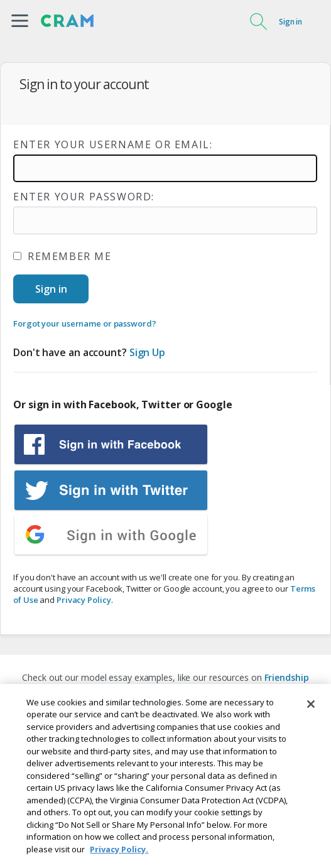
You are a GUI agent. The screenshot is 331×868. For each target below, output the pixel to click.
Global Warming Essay (219, 690)
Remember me (62, 256)
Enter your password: (84, 197)
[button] (20, 21)
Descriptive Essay (128, 690)
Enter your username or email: (113, 144)
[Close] (311, 735)
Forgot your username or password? (85, 323)
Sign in (290, 22)
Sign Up (147, 352)
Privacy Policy (84, 600)
